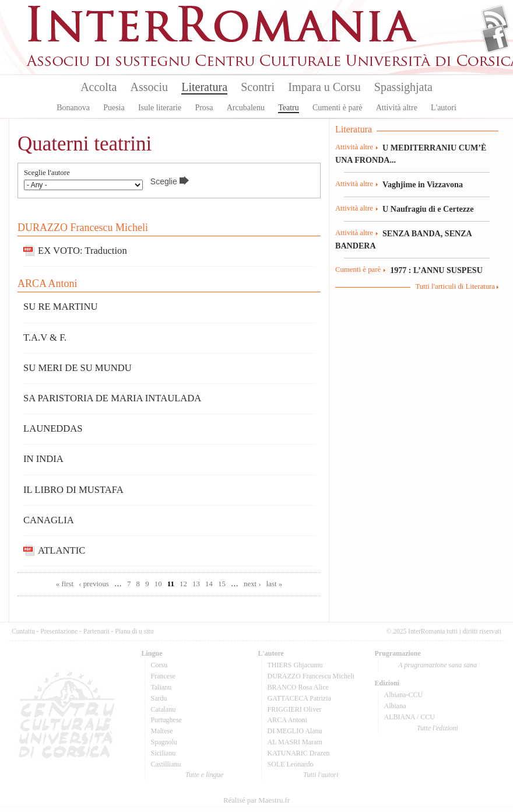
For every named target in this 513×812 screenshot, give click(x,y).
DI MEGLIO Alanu (295, 731)
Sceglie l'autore (47, 173)
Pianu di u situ (134, 631)
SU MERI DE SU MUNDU (78, 368)
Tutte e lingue (204, 775)
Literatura (204, 87)
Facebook (495, 38)
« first (65, 584)
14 (209, 584)
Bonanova (73, 108)
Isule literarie (160, 108)
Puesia (114, 108)
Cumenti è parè (338, 108)
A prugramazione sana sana (438, 665)
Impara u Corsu (324, 87)
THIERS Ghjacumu (295, 665)
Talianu (161, 687)
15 (222, 584)
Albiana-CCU (404, 695)
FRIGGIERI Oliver (295, 709)
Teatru (289, 108)
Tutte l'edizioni (438, 728)
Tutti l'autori (321, 775)
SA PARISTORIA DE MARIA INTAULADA (112, 398)
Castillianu (166, 764)
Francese (164, 676)
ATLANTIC (62, 550)
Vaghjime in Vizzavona (423, 184)
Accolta (99, 87)
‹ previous (94, 584)
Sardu (159, 698)
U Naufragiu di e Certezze (428, 209)
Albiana (395, 706)
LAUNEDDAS (53, 428)
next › (252, 584)
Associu (149, 87)
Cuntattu (23, 631)
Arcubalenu (246, 108)
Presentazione (59, 631)
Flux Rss (495, 19)
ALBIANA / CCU (410, 717)
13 (196, 584)
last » (274, 584)
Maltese (162, 731)
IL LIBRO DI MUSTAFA (73, 490)
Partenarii (96, 631)
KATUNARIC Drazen (299, 753)
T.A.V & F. (45, 337)
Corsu (159, 665)
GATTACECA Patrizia (299, 698)
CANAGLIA (49, 520)
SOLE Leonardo (291, 764)
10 (158, 584)
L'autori (444, 108)
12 (183, 584)
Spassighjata (403, 87)
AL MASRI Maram (295, 742)
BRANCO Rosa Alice (298, 687)
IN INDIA (43, 459)
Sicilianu (164, 753)
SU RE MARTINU (60, 307)
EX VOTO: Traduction (82, 251)
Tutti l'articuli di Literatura (455, 286)
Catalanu (164, 709)
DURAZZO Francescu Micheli (83, 228)
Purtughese (166, 720)
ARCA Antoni (48, 283)
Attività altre (397, 108)
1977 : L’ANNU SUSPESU (436, 270)
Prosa (204, 108)
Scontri (258, 87)
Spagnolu (164, 742)
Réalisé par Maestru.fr (256, 800)
